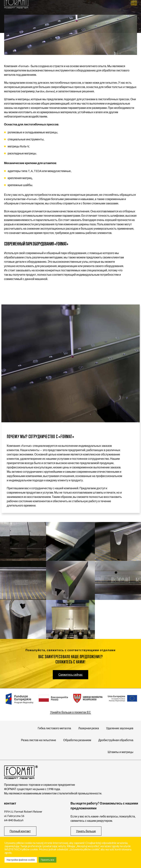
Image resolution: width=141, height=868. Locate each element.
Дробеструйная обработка (115, 740)
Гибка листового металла (53, 728)
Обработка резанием (76, 740)
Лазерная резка (88, 728)
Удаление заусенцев (119, 728)
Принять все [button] (48, 860)
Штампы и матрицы (119, 752)
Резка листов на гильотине (38, 740)
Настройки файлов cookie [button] (21, 860)
